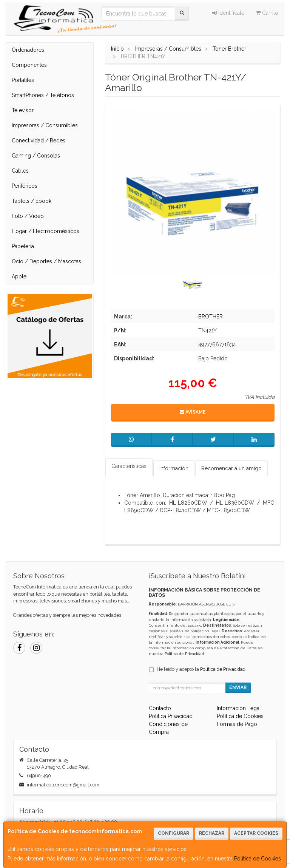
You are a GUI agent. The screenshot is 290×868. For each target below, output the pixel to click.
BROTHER (211, 317)
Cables (20, 171)
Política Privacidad (171, 716)
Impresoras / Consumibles (45, 125)
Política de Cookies (258, 859)
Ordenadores (28, 50)
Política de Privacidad (184, 654)
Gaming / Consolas (36, 156)
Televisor (23, 110)
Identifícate (228, 13)
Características (129, 466)
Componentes (29, 65)
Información (174, 468)
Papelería (23, 246)
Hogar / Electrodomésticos (46, 231)
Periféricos (25, 186)
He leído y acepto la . (202, 669)
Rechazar (212, 833)
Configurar (174, 833)
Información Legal (239, 708)
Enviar (238, 687)
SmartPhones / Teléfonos (43, 95)
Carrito (267, 13)
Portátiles (23, 80)
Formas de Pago (237, 724)
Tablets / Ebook (32, 201)
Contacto (160, 708)
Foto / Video (28, 216)
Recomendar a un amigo (231, 468)
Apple (19, 276)
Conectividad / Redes (39, 141)
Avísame (193, 412)
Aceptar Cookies (256, 833)
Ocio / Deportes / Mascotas (46, 261)
